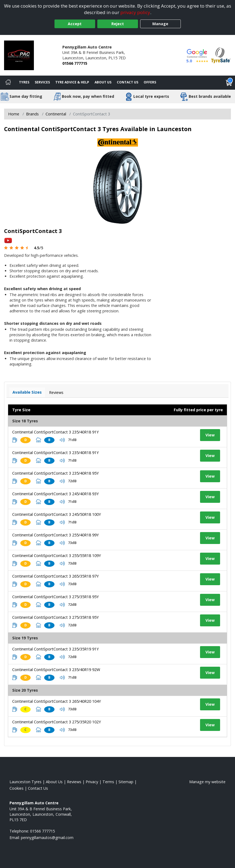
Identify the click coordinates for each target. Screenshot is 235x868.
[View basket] (229, 83)
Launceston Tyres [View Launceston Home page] (25, 782)
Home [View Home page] (14, 114)
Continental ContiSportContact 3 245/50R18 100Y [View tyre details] (57, 514)
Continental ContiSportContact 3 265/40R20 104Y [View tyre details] (57, 701)
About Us (103, 82)
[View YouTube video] (8, 240)
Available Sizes (27, 392)
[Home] (8, 83)
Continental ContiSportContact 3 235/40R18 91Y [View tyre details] (55, 432)
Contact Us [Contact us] (128, 82)
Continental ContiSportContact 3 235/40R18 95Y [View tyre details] (55, 473)
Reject (118, 24)
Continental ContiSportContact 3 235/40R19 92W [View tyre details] (56, 670)
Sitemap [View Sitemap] (126, 782)
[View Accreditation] (221, 55)
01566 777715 (75, 63)
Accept (75, 24)
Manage (160, 24)
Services (42, 82)
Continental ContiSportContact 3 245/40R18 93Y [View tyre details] (55, 494)
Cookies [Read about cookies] (17, 788)
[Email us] (47, 838)
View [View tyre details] (210, 435)
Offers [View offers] (150, 82)
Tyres (24, 82)
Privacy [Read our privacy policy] (92, 782)
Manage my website (207, 782)
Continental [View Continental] (56, 114)
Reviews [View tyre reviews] (56, 392)
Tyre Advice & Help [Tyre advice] (72, 82)
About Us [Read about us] (54, 782)
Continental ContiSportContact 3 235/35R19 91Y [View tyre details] (55, 649)
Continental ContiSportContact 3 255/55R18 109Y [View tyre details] (57, 556)
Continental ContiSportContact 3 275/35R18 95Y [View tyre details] (55, 597)
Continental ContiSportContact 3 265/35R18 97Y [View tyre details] (55, 576)
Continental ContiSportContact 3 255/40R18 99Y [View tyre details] (55, 535)
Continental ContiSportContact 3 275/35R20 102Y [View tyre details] (57, 722)
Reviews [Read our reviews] (74, 782)
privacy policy (135, 12)
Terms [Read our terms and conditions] (108, 782)
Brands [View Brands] (32, 114)
